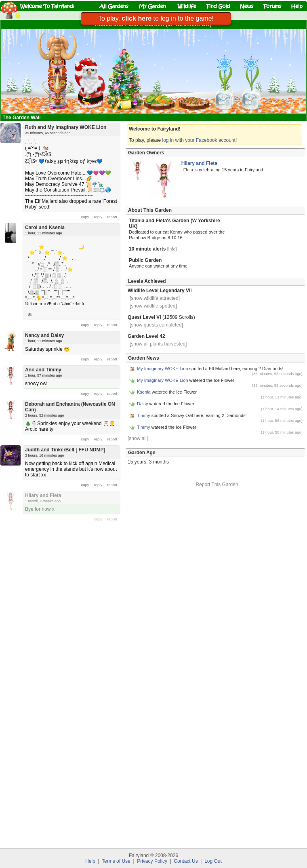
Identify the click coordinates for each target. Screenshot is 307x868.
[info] (172, 249)
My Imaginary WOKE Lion (163, 369)
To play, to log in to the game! (156, 18)
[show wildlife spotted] (153, 306)
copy (85, 217)
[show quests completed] (156, 325)
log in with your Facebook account (199, 140)
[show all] (138, 438)
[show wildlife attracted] (155, 298)
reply (98, 217)
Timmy (144, 415)
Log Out (213, 861)
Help (90, 861)
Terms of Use (116, 861)
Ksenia (144, 392)
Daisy (143, 404)
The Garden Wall (22, 118)
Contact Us (186, 861)
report (112, 217)
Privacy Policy (152, 861)
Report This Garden (217, 485)
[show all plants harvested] (158, 344)
